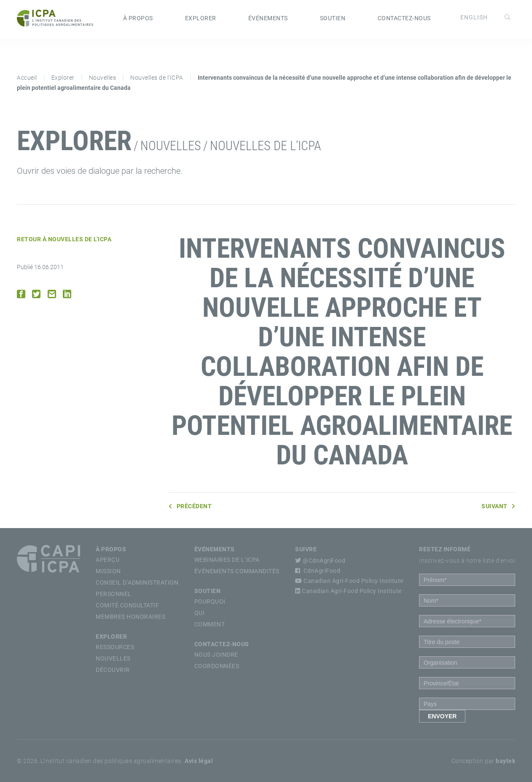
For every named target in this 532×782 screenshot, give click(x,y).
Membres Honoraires (130, 617)
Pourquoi (210, 601)
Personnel (114, 594)
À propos (138, 18)
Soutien (333, 18)
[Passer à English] (474, 17)
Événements (268, 18)
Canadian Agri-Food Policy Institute (349, 581)
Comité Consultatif (127, 605)
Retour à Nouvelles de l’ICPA (64, 239)
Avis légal (199, 761)
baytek (505, 761)
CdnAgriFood (318, 571)
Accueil (27, 78)
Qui (200, 613)
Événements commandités (237, 571)
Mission (108, 571)
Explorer (201, 18)
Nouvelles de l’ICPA (157, 78)
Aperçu (107, 560)
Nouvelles (103, 78)
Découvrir (113, 670)
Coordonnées (217, 666)
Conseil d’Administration (137, 582)
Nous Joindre (216, 655)
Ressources (115, 647)
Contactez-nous (404, 18)
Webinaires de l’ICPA (227, 560)
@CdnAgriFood (320, 561)
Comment (210, 624)
